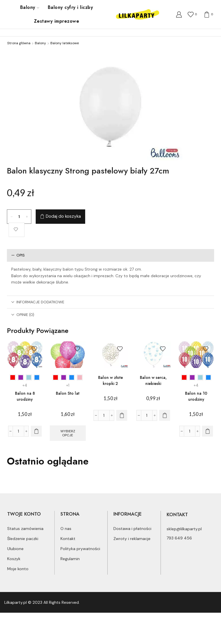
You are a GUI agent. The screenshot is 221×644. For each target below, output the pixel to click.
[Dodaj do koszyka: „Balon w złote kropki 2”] (122, 415)
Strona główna (19, 43)
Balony (30, 7)
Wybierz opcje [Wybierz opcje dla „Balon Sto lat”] (68, 433)
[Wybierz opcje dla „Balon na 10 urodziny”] (207, 431)
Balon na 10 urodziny (196, 396)
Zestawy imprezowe (57, 21)
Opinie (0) (23, 315)
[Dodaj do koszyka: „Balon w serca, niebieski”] (165, 415)
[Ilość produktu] (19, 217)
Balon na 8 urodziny (25, 396)
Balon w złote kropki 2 (110, 380)
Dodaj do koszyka (63, 216)
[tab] (110, 255)
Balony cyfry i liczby (70, 7)
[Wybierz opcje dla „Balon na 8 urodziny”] (36, 431)
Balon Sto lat (68, 393)
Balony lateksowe (65, 43)
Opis (18, 255)
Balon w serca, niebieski (153, 380)
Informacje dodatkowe (38, 302)
